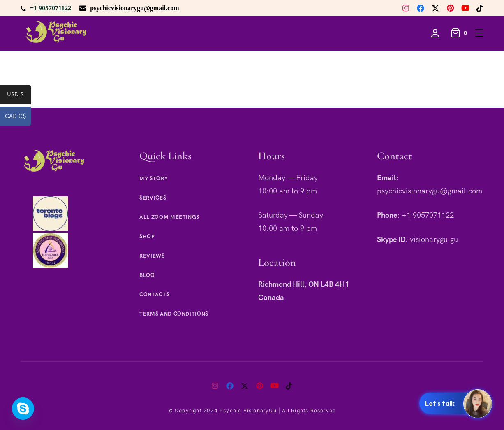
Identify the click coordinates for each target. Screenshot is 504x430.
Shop (147, 236)
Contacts (154, 294)
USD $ (19, 96)
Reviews (152, 256)
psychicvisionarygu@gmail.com (134, 8)
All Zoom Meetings (169, 217)
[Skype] (23, 409)
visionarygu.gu (434, 239)
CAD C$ (18, 118)
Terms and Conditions (174, 314)
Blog (147, 275)
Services (153, 198)
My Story (154, 178)
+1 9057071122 (51, 8)
